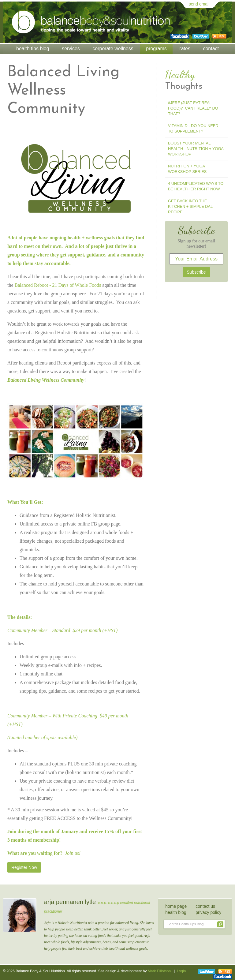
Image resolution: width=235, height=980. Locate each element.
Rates (185, 49)
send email (199, 4)
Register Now (24, 867)
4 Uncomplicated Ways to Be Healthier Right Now (196, 186)
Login (181, 971)
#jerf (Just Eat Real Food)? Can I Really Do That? (193, 108)
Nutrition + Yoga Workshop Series (187, 169)
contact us (205, 906)
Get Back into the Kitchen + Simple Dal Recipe (190, 206)
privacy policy (208, 912)
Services (71, 49)
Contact (211, 49)
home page (176, 906)
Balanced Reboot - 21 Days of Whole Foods (58, 285)
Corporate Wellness (113, 49)
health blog (176, 912)
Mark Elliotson (159, 971)
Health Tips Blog (33, 49)
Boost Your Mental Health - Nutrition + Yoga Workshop (196, 149)
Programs (156, 49)
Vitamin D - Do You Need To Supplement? (193, 128)
